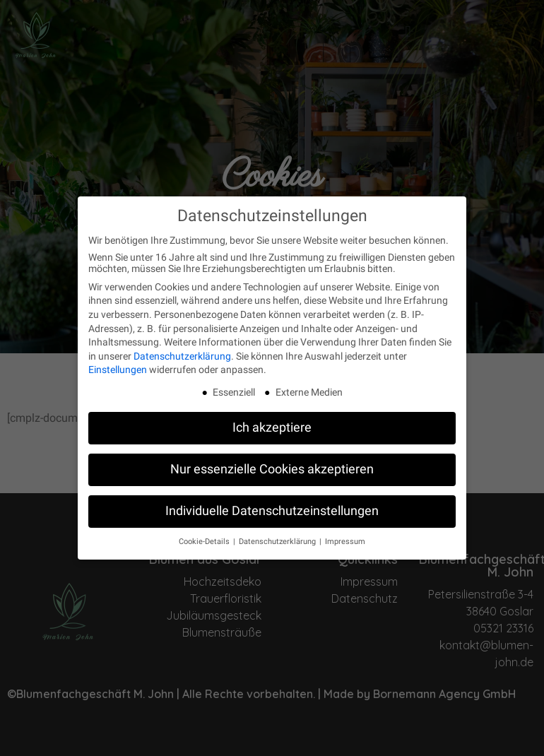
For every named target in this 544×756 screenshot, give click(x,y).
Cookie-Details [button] (205, 534)
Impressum (345, 534)
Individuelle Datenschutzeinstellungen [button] (272, 504)
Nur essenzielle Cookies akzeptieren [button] (272, 462)
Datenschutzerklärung (182, 348)
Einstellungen (118, 362)
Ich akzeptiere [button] (272, 420)
